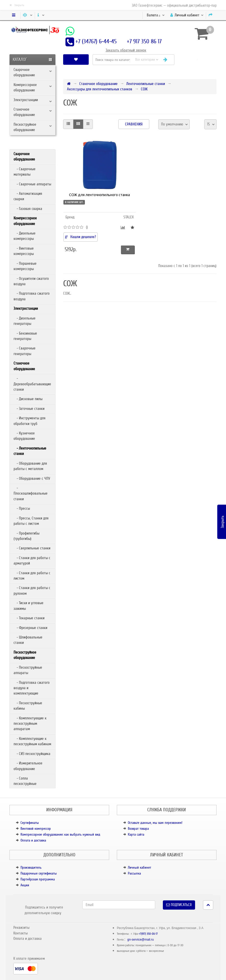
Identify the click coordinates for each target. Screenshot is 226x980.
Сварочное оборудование (24, 72)
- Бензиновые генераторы (25, 336)
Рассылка (134, 873)
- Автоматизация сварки (28, 196)
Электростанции (26, 100)
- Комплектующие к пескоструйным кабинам (32, 741)
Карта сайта (136, 834)
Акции (25, 885)
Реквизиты (21, 928)
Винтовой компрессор (36, 829)
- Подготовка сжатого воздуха (32, 296)
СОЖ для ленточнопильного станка (99, 195)
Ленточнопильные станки (146, 84)
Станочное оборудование (24, 112)
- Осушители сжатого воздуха (31, 281)
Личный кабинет (139, 867)
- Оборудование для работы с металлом (30, 466)
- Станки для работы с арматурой (32, 561)
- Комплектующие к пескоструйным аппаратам (30, 724)
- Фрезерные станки (30, 628)
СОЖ (144, 89)
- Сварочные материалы (25, 172)
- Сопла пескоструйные (25, 781)
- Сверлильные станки (32, 548)
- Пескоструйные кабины (28, 706)
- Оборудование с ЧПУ (32, 478)
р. (156, 15)
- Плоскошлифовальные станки (31, 493)
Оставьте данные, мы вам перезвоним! (155, 823)
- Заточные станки (29, 409)
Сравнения (134, 124)
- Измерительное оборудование (28, 766)
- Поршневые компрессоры (25, 266)
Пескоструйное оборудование (25, 127)
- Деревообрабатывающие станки (32, 384)
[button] (197, 60)
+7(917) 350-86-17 (148, 934)
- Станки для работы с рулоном (32, 590)
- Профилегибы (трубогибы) (26, 536)
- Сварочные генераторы (25, 351)
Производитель (31, 867)
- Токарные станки (29, 618)
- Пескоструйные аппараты (28, 670)
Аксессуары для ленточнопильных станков (100, 89)
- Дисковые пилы (28, 399)
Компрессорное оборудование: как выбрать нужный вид (60, 834)
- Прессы (22, 508)
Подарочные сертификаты (39, 873)
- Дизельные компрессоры (25, 236)
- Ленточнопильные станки (30, 451)
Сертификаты (30, 823)
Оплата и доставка (33, 840)
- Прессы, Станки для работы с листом (31, 521)
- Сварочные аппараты (32, 184)
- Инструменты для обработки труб (30, 421)
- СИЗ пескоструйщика (32, 754)
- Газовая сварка (28, 209)
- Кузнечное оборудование (24, 436)
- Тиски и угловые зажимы (29, 606)
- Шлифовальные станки (28, 640)
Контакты (20, 933)
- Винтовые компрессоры (24, 251)
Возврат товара (138, 829)
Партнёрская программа (38, 879)
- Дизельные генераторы (25, 321)
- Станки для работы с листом (32, 576)
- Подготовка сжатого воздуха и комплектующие (32, 688)
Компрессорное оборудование (25, 87)
